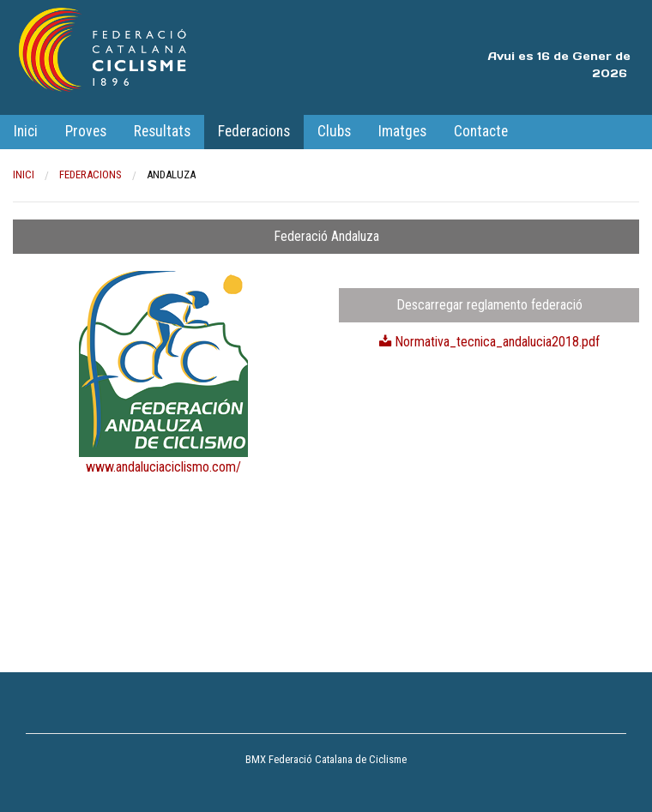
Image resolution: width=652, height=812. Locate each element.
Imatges (402, 131)
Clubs (334, 131)
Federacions (254, 131)
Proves (86, 131)
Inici (26, 131)
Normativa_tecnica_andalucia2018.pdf (489, 342)
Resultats (162, 131)
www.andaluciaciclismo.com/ (163, 467)
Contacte (481, 131)
